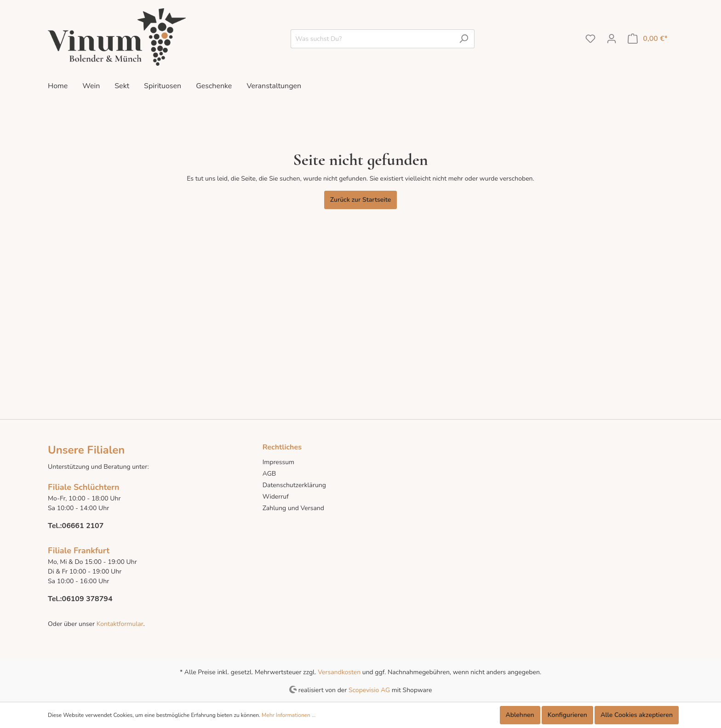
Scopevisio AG (369, 690)
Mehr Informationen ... (289, 715)
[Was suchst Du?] (372, 39)
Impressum (278, 462)
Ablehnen (520, 715)
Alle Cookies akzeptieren (637, 715)
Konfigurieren (567, 715)
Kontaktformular (119, 624)
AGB (269, 474)
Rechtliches (282, 447)
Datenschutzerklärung (294, 485)
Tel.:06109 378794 (80, 599)
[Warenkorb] (648, 39)
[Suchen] (464, 39)
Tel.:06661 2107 (76, 526)
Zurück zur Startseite (361, 200)
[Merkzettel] (590, 39)
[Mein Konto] (612, 39)
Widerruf (276, 497)
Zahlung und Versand (293, 508)
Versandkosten (339, 672)
